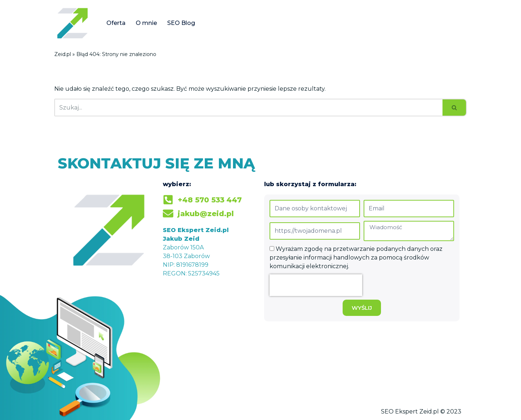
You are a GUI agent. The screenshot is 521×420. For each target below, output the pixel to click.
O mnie (146, 23)
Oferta (116, 23)
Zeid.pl (63, 54)
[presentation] (316, 285)
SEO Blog (181, 23)
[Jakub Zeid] (74, 23)
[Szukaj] (248, 108)
